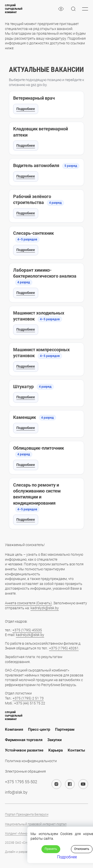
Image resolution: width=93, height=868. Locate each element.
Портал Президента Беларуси (27, 814)
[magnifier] (73, 9)
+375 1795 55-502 (21, 782)
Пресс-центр (39, 729)
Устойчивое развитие (24, 750)
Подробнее (26, 109)
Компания (14, 729)
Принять (51, 849)
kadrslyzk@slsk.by (45, 608)
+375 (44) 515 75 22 (30, 703)
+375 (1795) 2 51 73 (28, 698)
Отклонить (82, 849)
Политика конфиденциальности (31, 761)
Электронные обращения (25, 771)
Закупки (55, 740)
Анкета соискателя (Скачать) (28, 603)
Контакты (76, 750)
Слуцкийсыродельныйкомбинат (14, 9)
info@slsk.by (16, 792)
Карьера (56, 750)
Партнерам (65, 729)
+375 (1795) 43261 (64, 648)
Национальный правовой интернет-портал (36, 824)
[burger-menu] (85, 9)
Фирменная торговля (24, 740)
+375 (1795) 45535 (27, 630)
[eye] (61, 9)
